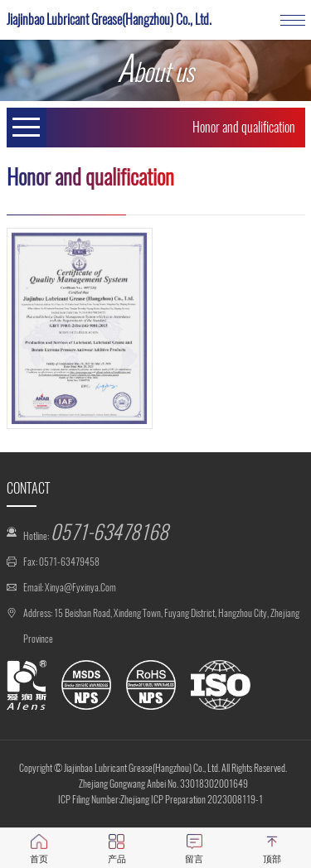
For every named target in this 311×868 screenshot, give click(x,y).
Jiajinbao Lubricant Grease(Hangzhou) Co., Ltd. (109, 19)
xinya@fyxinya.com (80, 587)
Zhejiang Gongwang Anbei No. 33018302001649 (163, 784)
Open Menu (27, 128)
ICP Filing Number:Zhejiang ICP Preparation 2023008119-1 (160, 799)
